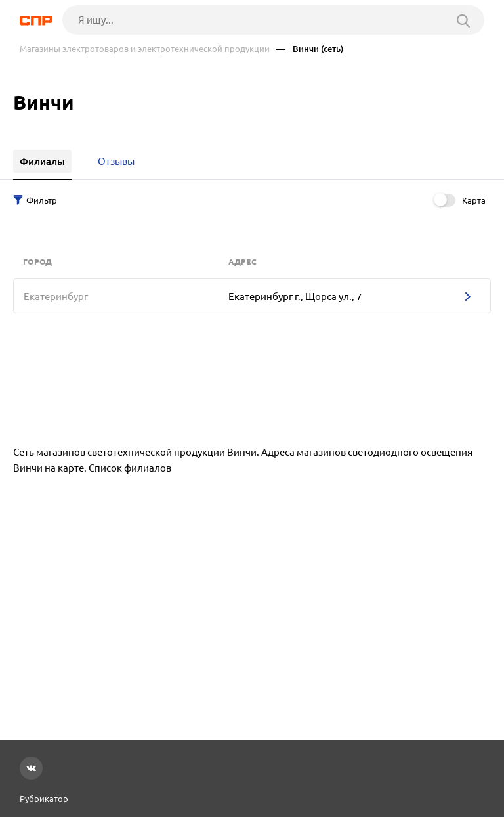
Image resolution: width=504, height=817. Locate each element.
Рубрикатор (44, 799)
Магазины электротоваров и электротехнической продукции (145, 49)
